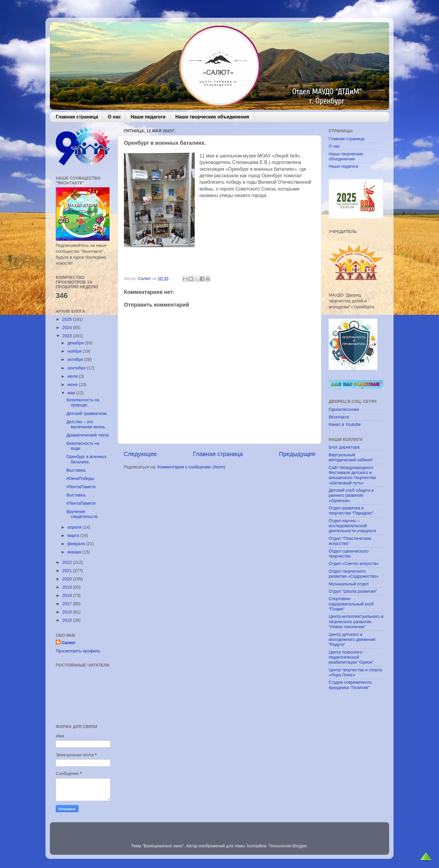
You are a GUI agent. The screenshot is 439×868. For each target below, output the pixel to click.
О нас (114, 117)
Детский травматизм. (87, 413)
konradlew (257, 846)
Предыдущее (297, 454)
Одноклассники (344, 409)
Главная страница (77, 117)
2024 (68, 328)
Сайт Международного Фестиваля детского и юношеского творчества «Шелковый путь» (352, 475)
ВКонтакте (339, 417)
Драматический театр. (88, 435)
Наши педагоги (148, 117)
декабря (76, 343)
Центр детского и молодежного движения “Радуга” (352, 640)
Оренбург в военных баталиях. (86, 459)
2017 (68, 604)
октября (76, 359)
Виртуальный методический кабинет (351, 457)
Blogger (300, 846)
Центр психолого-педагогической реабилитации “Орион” (351, 657)
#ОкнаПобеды (80, 478)
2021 (68, 571)
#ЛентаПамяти (81, 487)
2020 (68, 579)
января (75, 552)
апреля (75, 527)
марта (74, 535)
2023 (68, 336)
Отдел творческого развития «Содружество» (354, 574)
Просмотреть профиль (78, 651)
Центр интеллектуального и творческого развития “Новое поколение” (356, 622)
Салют (69, 643)
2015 (68, 620)
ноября (75, 351)
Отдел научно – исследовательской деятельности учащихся (352, 526)
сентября (77, 368)
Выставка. (76, 470)
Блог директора (344, 447)
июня (73, 385)
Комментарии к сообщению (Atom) (191, 467)
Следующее (140, 454)
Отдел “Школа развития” (353, 591)
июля (73, 376)
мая (72, 393)
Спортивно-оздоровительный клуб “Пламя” (351, 604)
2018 (68, 595)
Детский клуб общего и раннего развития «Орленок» (351, 495)
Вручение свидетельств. (82, 514)
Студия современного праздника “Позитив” (350, 685)
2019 (68, 587)
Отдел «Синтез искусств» (354, 564)
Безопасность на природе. (83, 402)
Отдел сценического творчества (349, 554)
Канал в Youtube (345, 424)
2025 (68, 319)
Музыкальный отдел (349, 584)
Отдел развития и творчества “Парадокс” (351, 510)
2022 (68, 562)
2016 (68, 612)
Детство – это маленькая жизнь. (86, 424)
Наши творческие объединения (212, 117)
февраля (77, 544)
